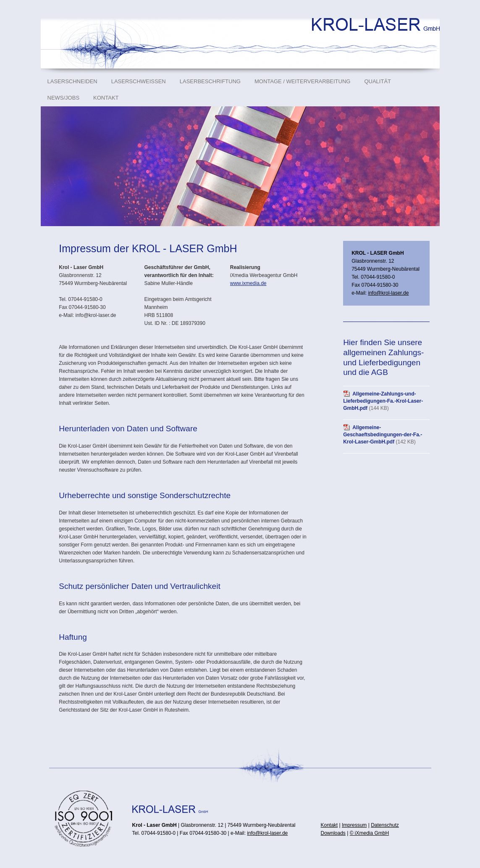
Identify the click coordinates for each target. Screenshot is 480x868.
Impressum (354, 825)
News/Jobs (64, 98)
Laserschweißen (139, 81)
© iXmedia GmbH (370, 833)
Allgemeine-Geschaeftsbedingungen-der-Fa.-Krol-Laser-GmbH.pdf (383, 435)
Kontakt (106, 98)
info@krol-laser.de (388, 293)
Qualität (378, 81)
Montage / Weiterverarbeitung (302, 81)
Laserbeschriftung (210, 81)
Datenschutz (385, 825)
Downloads (333, 833)
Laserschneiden (72, 81)
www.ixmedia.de (248, 283)
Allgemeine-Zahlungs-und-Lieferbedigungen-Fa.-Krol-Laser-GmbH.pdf (383, 401)
